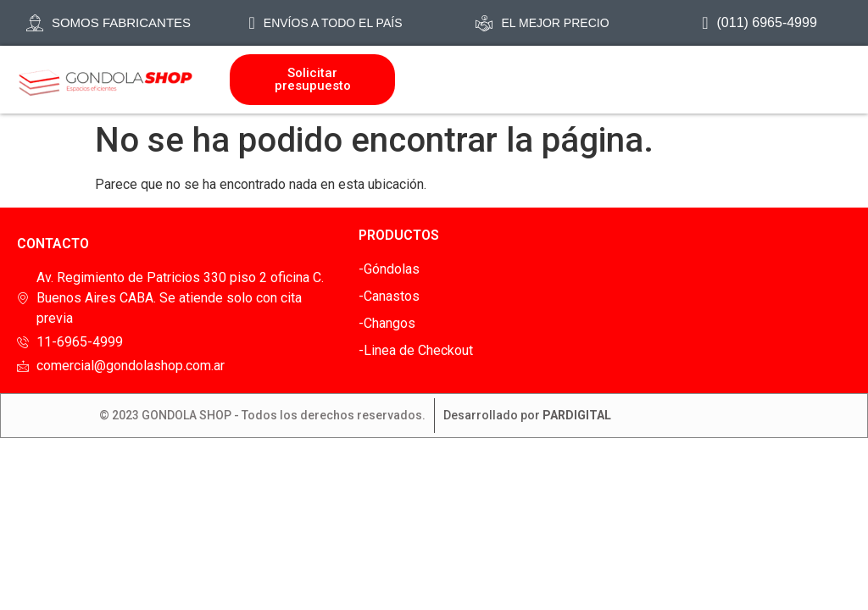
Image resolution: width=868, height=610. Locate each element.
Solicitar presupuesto (313, 79)
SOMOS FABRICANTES (108, 23)
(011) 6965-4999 (759, 23)
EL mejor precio (542, 23)
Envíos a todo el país (326, 23)
